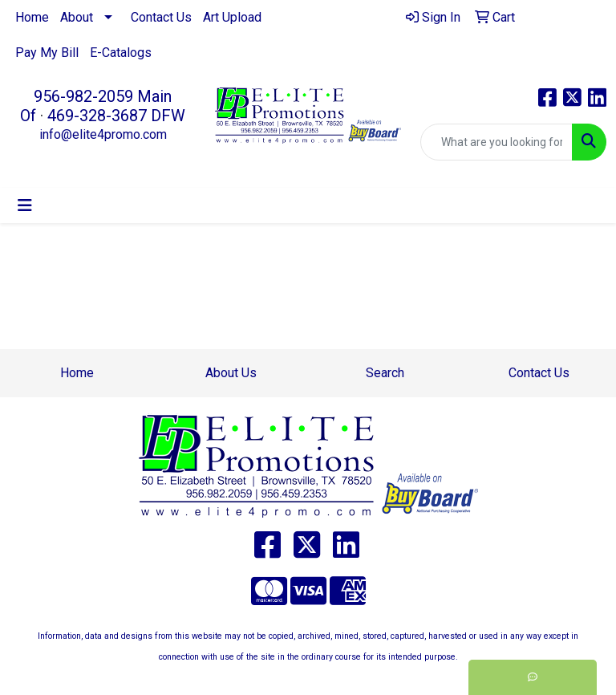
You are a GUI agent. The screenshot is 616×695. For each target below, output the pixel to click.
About (77, 17)
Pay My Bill (47, 53)
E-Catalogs (121, 53)
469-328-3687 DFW (116, 116)
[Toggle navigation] (25, 205)
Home (32, 17)
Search (385, 373)
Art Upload (232, 17)
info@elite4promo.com (103, 134)
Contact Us (161, 17)
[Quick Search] (496, 142)
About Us (231, 373)
